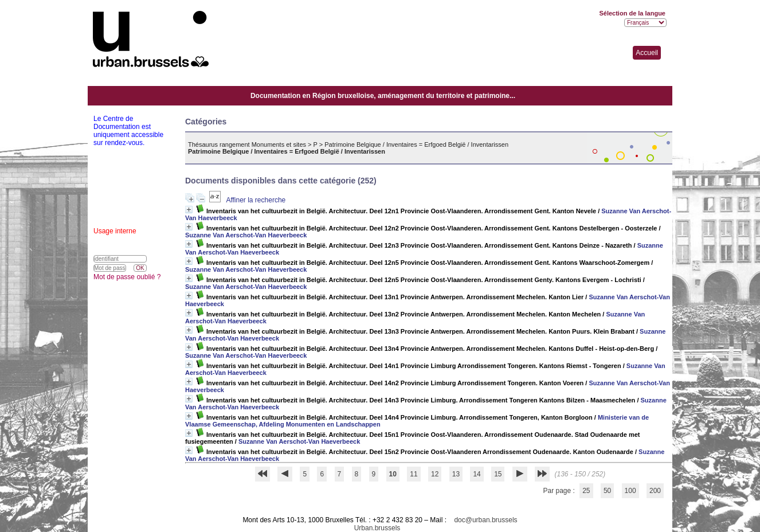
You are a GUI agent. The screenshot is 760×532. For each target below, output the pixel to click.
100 (630, 491)
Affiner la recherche (256, 200)
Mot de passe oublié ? (127, 277)
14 (477, 474)
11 (414, 474)
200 (655, 491)
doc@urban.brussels (485, 520)
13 (456, 474)
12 (435, 474)
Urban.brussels (377, 528)
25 (586, 491)
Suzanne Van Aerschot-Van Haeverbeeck (246, 235)
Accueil (647, 53)
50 (607, 491)
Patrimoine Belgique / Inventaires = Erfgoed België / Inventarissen (416, 144)
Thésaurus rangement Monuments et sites (247, 144)
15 (498, 474)
